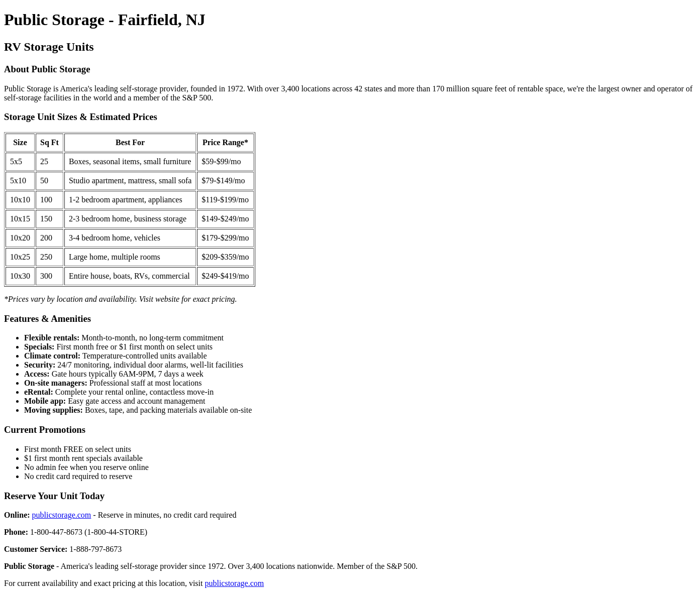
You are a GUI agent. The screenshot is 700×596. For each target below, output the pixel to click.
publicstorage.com (62, 515)
